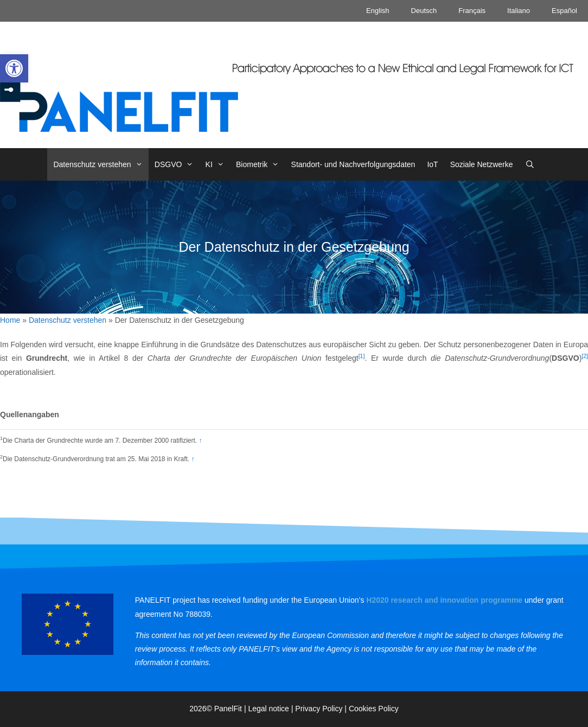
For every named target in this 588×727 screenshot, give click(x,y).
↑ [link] (201, 441)
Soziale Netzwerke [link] (482, 164)
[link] (14, 68)
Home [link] (10, 320)
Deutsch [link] (424, 11)
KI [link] (218, 164)
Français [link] (472, 11)
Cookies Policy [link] (374, 709)
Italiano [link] (519, 11)
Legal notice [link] (269, 709)
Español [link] (564, 11)
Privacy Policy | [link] (322, 709)
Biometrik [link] (261, 164)
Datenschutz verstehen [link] (101, 164)
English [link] (378, 11)
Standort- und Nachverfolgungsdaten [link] (353, 164)
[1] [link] (362, 356)
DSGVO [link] (177, 164)
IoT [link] (432, 164)
